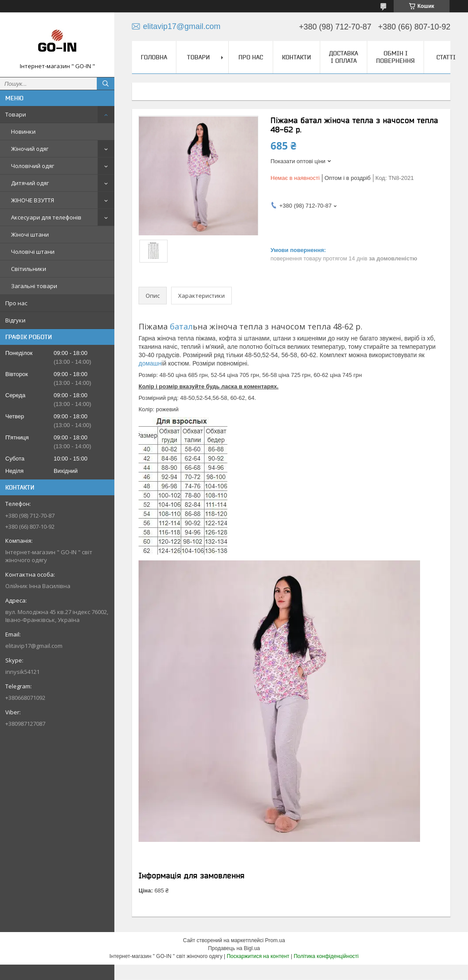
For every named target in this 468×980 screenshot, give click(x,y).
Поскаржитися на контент (258, 956)
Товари (16, 114)
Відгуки (15, 320)
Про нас (16, 303)
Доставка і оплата (344, 57)
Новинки (23, 132)
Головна (154, 57)
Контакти (296, 57)
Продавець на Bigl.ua (234, 948)
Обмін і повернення (395, 57)
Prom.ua (275, 940)
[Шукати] (106, 84)
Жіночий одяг (30, 149)
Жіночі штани (30, 234)
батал (180, 326)
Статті (446, 57)
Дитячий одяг (30, 183)
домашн (150, 363)
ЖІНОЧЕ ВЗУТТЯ (33, 200)
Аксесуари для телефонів (46, 217)
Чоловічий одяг (33, 166)
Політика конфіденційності (326, 956)
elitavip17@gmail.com (34, 646)
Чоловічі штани (33, 252)
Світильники (29, 269)
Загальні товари (34, 286)
